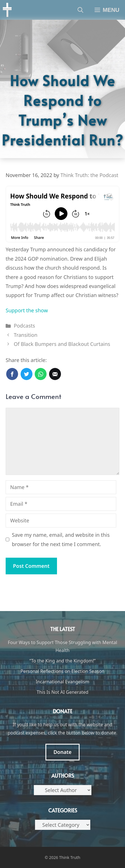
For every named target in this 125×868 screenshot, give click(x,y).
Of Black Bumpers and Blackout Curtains (62, 344)
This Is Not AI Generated (63, 692)
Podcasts (24, 326)
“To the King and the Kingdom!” (62, 661)
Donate (62, 752)
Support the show (27, 310)
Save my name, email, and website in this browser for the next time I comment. (61, 539)
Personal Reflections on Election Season (63, 671)
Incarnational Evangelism (63, 682)
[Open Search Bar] (80, 10)
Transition (26, 335)
